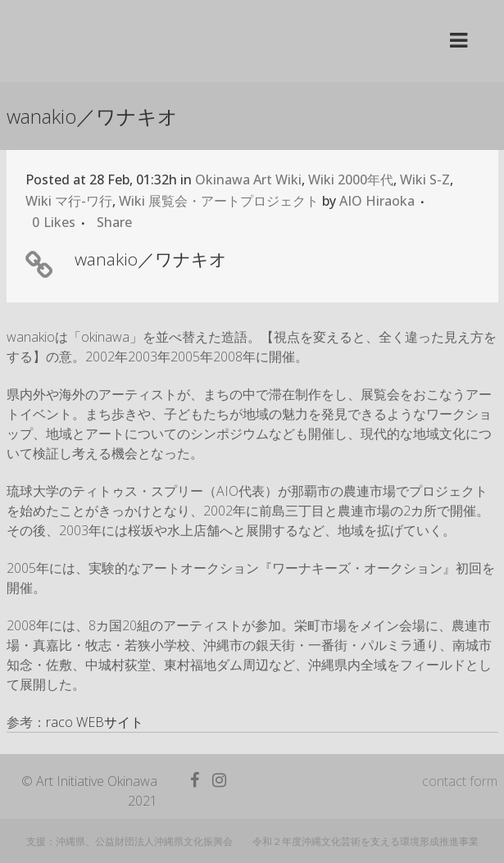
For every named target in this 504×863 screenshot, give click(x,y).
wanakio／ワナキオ (151, 259)
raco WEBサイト (95, 722)
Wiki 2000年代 (351, 179)
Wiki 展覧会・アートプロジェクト (219, 201)
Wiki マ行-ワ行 (69, 201)
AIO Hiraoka (377, 201)
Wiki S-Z (425, 179)
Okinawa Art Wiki (248, 179)
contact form (460, 781)
